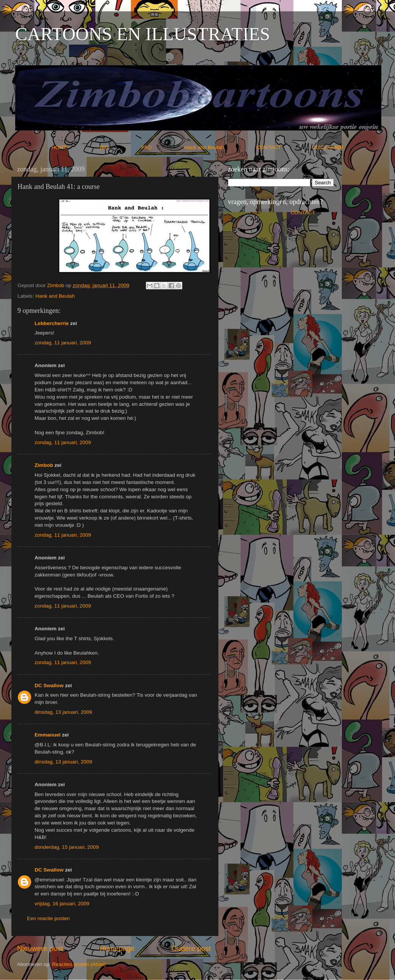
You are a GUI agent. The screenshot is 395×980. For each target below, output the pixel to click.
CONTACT (284, 147)
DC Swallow (49, 686)
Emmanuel (47, 735)
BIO (120, 147)
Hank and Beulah (220, 147)
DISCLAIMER (328, 147)
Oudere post (191, 948)
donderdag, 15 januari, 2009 (67, 847)
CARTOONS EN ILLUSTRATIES (143, 34)
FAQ (162, 147)
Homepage (117, 948)
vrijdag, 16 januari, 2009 (62, 904)
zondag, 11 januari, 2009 (63, 343)
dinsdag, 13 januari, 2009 (63, 712)
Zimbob (44, 465)
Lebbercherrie (52, 323)
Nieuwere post (40, 948)
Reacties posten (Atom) (79, 964)
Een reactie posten (48, 918)
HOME (75, 147)
